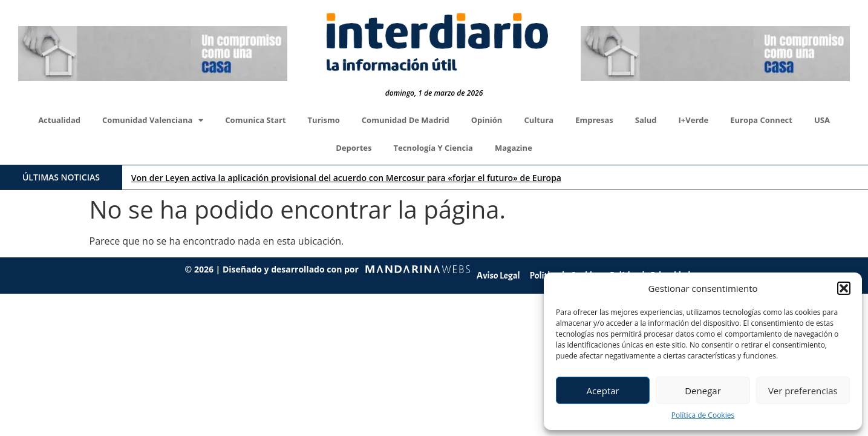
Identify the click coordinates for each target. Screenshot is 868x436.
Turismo (324, 120)
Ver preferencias (803, 391)
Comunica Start (255, 120)
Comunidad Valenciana (153, 120)
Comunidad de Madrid (406, 120)
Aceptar (603, 391)
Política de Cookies (703, 415)
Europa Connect (761, 120)
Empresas (594, 120)
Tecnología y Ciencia (433, 148)
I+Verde (694, 120)
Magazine (514, 148)
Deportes (354, 148)
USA (822, 120)
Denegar (703, 391)
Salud (646, 120)
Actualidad (59, 120)
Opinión (487, 120)
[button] (844, 288)
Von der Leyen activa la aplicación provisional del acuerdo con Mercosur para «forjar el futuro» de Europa (346, 178)
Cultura (539, 120)
